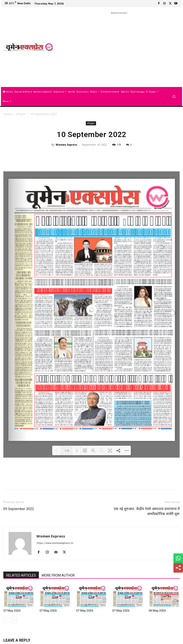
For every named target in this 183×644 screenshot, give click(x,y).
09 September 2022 (19, 509)
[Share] (178, 568)
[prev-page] (6, 620)
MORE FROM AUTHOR (58, 575)
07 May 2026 (12, 611)
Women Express (66, 145)
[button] (174, 96)
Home (8, 114)
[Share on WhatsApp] (178, 558)
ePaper (21, 114)
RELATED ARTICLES (21, 575)
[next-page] (14, 620)
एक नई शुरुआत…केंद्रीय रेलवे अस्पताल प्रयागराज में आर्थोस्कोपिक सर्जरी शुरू (147, 511)
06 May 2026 (157, 611)
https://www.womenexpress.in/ (55, 543)
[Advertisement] (120, 49)
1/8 (67, 451)
